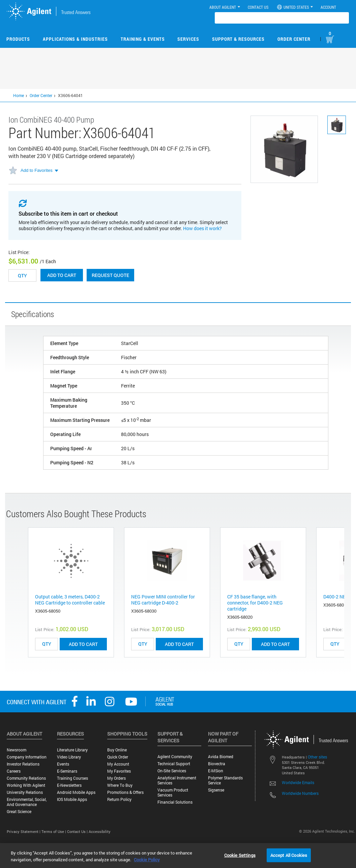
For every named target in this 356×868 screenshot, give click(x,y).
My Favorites (119, 771)
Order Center (294, 39)
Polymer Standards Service (225, 780)
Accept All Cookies (289, 855)
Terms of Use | (54, 831)
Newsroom (17, 750)
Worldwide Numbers (300, 793)
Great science (19, 812)
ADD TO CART (83, 644)
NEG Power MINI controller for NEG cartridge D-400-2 (163, 600)
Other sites (317, 757)
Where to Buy (120, 785)
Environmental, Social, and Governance (27, 802)
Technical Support (174, 764)
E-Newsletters (69, 785)
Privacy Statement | (24, 831)
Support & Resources (238, 39)
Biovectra (217, 764)
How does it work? (202, 228)
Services (188, 39)
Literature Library (72, 750)
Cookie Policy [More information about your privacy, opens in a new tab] (147, 860)
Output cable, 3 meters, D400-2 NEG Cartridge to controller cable (70, 600)
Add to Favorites (37, 170)
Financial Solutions (175, 802)
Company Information (27, 757)
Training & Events (143, 39)
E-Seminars (67, 771)
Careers (14, 771)
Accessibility (100, 831)
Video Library (69, 757)
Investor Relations (23, 764)
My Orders (116, 778)
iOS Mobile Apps (72, 799)
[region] (178, 856)
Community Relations (26, 778)
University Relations (25, 792)
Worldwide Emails (298, 782)
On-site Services (172, 771)
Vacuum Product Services (173, 793)
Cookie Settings (240, 855)
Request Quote (110, 275)
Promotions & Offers (125, 792)
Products (18, 39)
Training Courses (72, 778)
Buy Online (117, 750)
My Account (118, 764)
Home (19, 95)
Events (63, 764)
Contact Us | (78, 831)
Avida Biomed (221, 757)
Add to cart (62, 275)
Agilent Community (175, 757)
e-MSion (216, 771)
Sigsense (216, 790)
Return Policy (119, 799)
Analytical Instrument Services (177, 780)
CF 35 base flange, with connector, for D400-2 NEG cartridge (255, 603)
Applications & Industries (75, 39)
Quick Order (118, 757)
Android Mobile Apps (76, 792)
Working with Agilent (26, 785)
